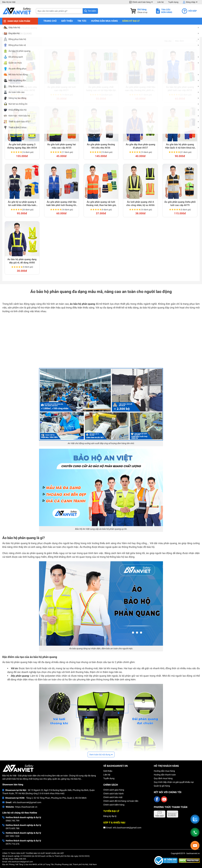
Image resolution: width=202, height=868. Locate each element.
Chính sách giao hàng (114, 790)
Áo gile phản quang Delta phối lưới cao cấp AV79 (180, 204)
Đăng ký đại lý (131, 21)
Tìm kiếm (92, 11)
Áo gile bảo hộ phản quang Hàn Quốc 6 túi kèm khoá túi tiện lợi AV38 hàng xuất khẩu (180, 146)
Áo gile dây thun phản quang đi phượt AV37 (141, 146)
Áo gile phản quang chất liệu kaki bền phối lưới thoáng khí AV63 (61, 204)
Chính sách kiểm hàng (114, 805)
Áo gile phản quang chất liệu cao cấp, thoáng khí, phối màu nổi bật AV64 (141, 89)
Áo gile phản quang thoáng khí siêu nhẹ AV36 (101, 146)
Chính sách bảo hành (113, 794)
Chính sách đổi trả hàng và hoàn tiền (121, 801)
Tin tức (82, 21)
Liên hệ (160, 2)
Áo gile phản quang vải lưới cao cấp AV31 (62, 89)
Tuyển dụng (173, 2)
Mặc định (179, 41)
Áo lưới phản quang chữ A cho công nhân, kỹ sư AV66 (140, 204)
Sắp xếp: (168, 41)
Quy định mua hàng (163, 778)
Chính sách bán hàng (141, 2)
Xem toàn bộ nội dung (100, 755)
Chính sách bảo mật (113, 797)
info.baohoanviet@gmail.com (27, 802)
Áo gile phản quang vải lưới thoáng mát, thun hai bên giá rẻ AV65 (101, 204)
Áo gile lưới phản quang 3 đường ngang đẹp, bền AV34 (22, 146)
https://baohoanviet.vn (26, 807)
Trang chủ (50, 21)
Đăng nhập (191, 2)
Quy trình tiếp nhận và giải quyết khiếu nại (174, 782)
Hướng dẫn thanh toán (165, 775)
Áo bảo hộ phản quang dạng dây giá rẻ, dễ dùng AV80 (22, 261)
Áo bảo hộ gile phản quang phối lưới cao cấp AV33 (180, 89)
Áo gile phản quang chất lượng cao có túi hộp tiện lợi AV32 (101, 89)
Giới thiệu (67, 21)
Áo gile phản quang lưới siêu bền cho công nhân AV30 (22, 89)
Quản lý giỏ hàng (162, 786)
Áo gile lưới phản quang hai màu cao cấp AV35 (61, 146)
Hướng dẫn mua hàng (104, 21)
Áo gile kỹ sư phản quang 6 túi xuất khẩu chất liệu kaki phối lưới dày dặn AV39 (22, 204)
